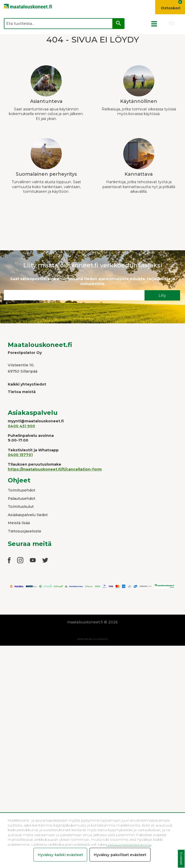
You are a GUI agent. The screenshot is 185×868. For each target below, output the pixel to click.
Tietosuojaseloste (25, 531)
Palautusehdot (22, 499)
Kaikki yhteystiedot (27, 384)
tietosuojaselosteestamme (129, 844)
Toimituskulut (21, 507)
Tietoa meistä (22, 392)
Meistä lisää (19, 523)
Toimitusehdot (22, 490)
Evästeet (181, 859)
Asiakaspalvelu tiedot (28, 515)
